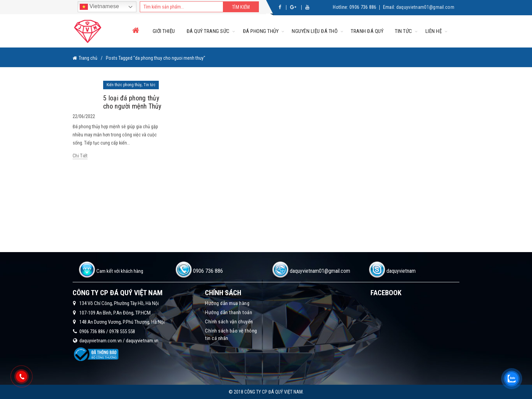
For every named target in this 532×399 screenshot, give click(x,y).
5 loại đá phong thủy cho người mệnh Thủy (132, 102)
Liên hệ (434, 31)
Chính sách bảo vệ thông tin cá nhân (231, 335)
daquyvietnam (401, 271)
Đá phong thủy (261, 31)
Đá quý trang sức (208, 31)
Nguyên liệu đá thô (315, 31)
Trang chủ (88, 58)
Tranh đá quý (367, 31)
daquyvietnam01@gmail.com (425, 7)
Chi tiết (80, 156)
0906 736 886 (363, 7)
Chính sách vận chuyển (229, 322)
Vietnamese (99, 7)
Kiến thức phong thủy (124, 85)
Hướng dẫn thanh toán (229, 312)
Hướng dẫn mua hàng (227, 303)
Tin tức (404, 31)
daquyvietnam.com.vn (101, 341)
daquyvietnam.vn (142, 341)
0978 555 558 (122, 331)
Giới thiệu (164, 31)
